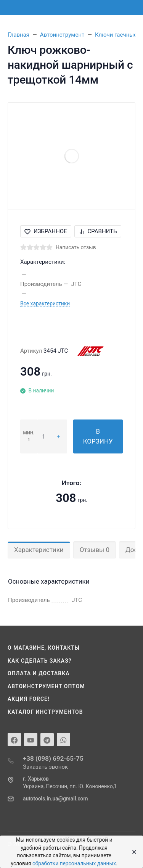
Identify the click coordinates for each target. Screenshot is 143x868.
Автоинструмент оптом (46, 686)
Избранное (46, 231)
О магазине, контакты (44, 648)
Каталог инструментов (45, 712)
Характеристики (39, 550)
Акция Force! (29, 699)
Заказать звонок (45, 767)
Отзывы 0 (95, 550)
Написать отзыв (76, 247)
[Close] (132, 852)
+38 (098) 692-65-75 (53, 758)
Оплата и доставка (39, 673)
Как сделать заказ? (40, 661)
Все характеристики (45, 303)
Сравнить (98, 231)
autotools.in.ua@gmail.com (55, 799)
